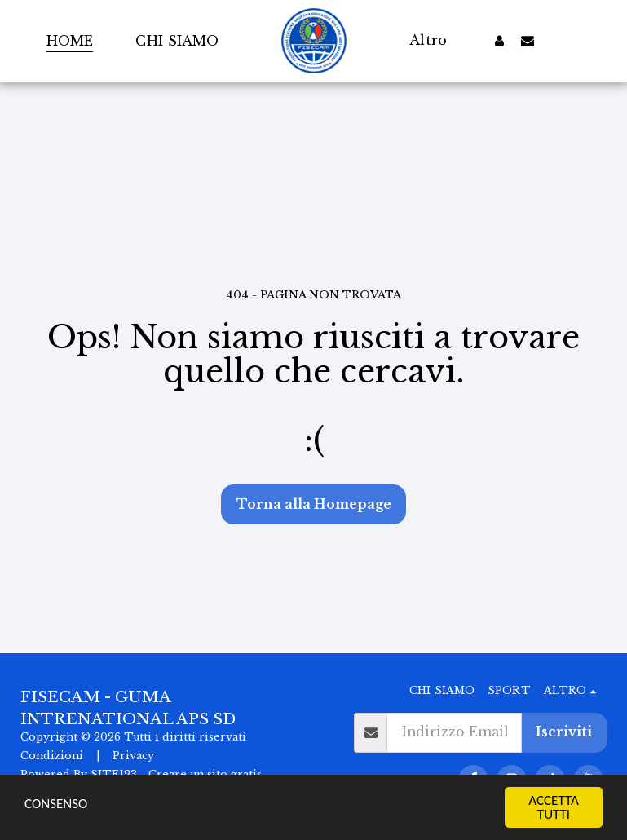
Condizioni (52, 756)
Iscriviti (564, 732)
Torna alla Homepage (314, 504)
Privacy (133, 756)
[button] (528, 40)
